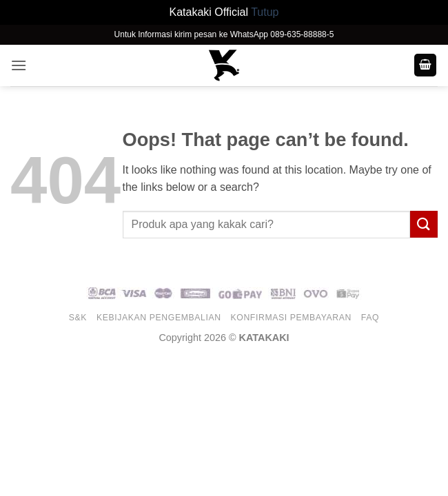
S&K (78, 318)
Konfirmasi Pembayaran (291, 318)
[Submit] (424, 224)
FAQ (370, 318)
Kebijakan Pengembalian (159, 318)
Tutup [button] (265, 12)
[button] (19, 65)
